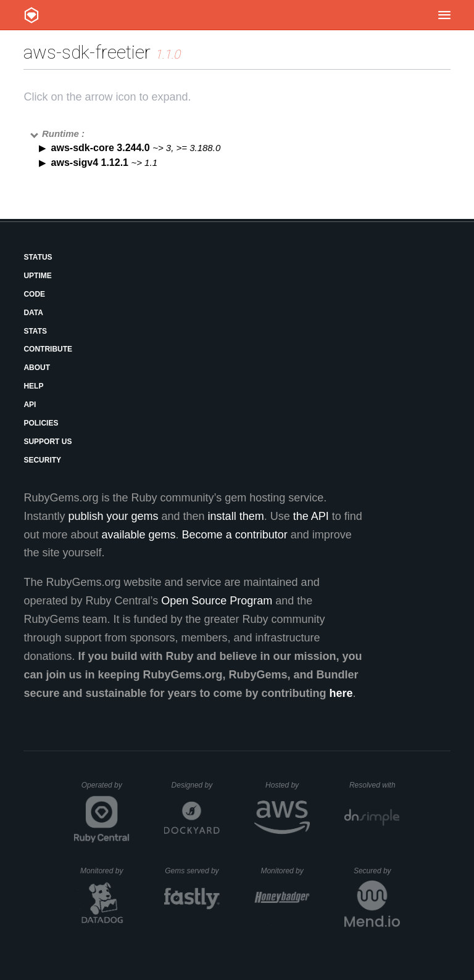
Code (34, 294)
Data (33, 313)
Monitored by (105, 871)
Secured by (377, 871)
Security (42, 460)
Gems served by (192, 871)
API (30, 405)
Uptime (37, 276)
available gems (139, 535)
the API (311, 516)
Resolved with (375, 785)
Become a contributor (235, 535)
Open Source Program (217, 601)
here (341, 693)
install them (236, 516)
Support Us (48, 442)
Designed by (196, 785)
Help (33, 386)
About (37, 368)
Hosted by (288, 785)
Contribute (48, 349)
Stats (35, 331)
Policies (41, 423)
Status (38, 257)
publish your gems (113, 516)
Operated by (106, 789)
